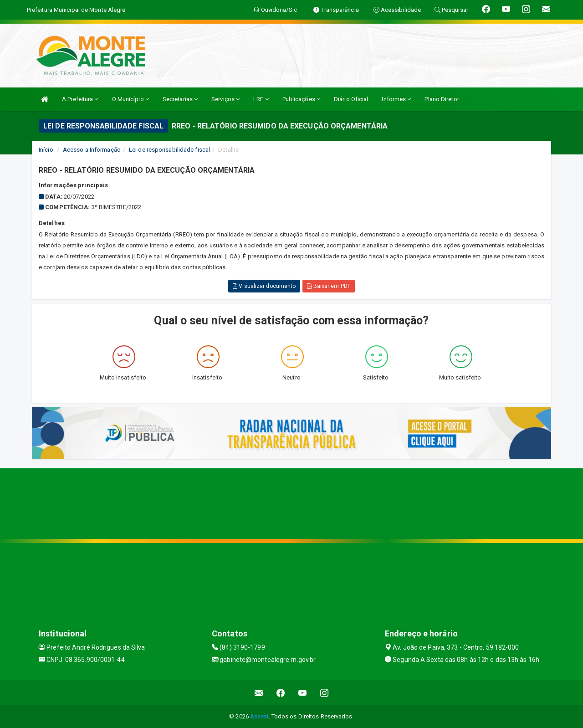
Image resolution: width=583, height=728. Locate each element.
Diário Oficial (351, 99)
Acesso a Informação (92, 150)
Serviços (225, 99)
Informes (396, 99)
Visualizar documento (264, 286)
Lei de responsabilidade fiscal (169, 150)
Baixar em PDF (329, 286)
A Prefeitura (80, 99)
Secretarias (180, 99)
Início (46, 150)
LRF (261, 99)
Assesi (259, 716)
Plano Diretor (442, 99)
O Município (130, 99)
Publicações (301, 99)
